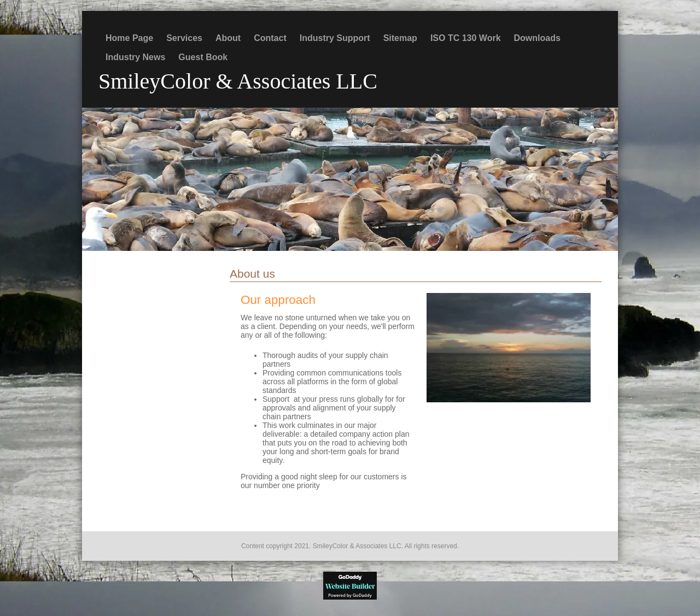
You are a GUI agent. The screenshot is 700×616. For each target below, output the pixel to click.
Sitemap (400, 38)
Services (184, 38)
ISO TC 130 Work (466, 38)
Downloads (537, 38)
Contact (270, 38)
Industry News (135, 57)
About (228, 38)
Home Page (129, 38)
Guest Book (203, 57)
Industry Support (335, 38)
